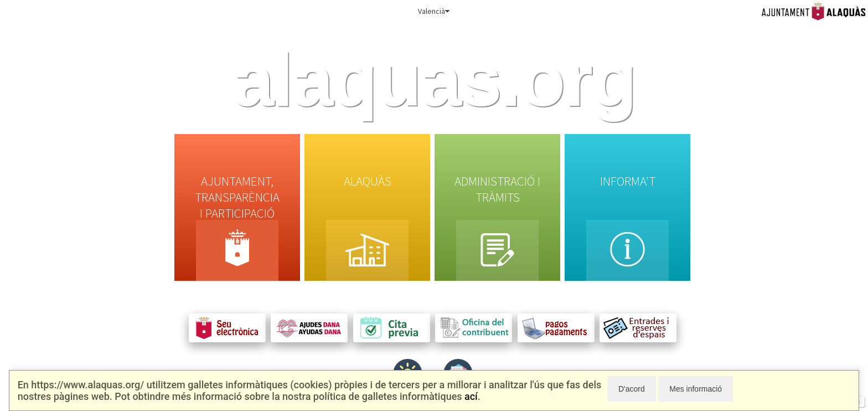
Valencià (434, 11)
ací (471, 396)
